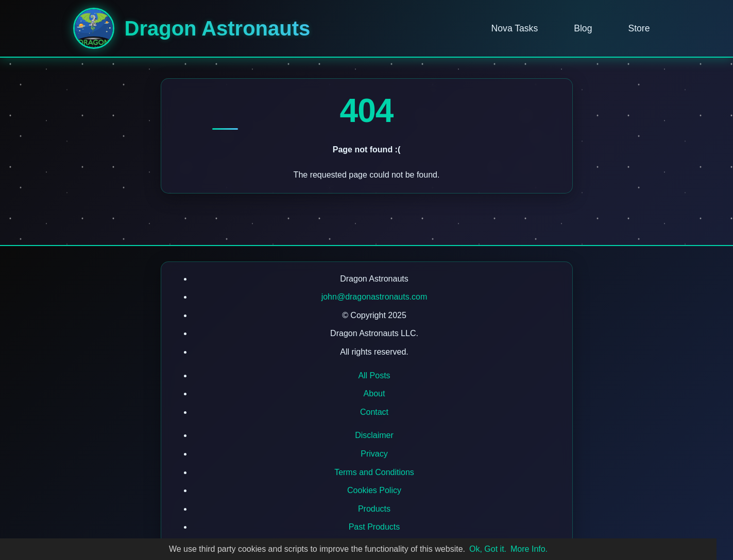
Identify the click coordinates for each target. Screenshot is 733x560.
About (374, 393)
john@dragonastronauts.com (374, 297)
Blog (583, 28)
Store (639, 28)
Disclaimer (374, 435)
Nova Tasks (515, 28)
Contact (374, 412)
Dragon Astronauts (218, 28)
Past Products (374, 527)
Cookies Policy (374, 490)
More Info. (529, 549)
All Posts (374, 375)
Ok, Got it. (488, 549)
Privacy (374, 454)
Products (374, 509)
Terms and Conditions (374, 472)
